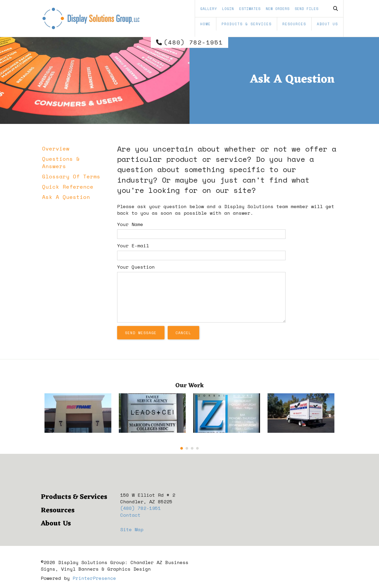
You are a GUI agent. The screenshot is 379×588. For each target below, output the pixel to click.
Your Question (136, 267)
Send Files (307, 9)
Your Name (130, 224)
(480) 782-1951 (193, 42)
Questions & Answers (61, 162)
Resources (294, 24)
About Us (327, 24)
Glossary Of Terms (71, 176)
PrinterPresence (94, 578)
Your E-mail (133, 245)
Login (228, 9)
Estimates (250, 9)
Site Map (132, 529)
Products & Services (247, 24)
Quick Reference (68, 187)
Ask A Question (66, 197)
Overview (56, 149)
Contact (130, 515)
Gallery (209, 9)
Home (206, 24)
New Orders (278, 9)
